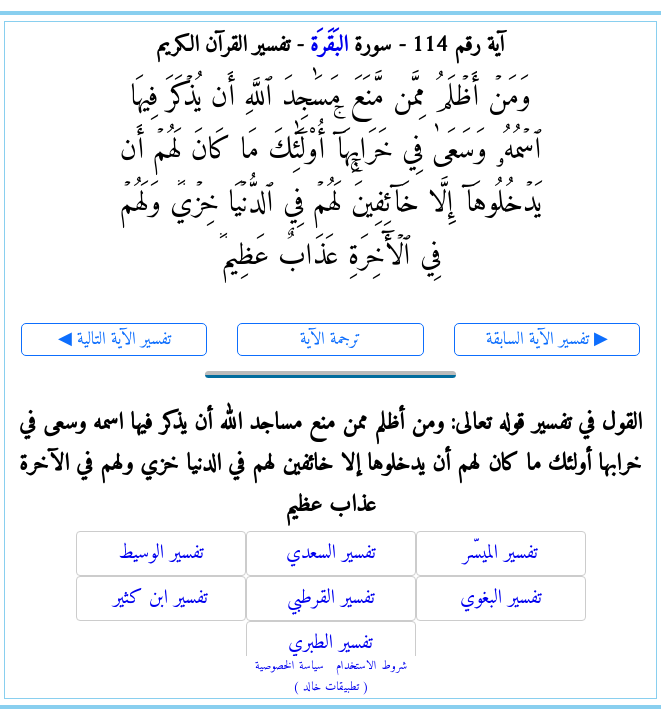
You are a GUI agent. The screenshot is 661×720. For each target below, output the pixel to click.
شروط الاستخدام (371, 666)
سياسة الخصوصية (289, 666)
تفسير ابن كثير (160, 598)
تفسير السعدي (331, 553)
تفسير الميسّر (500, 553)
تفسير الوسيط (161, 553)
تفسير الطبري (330, 643)
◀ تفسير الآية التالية (114, 339)
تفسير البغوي (501, 598)
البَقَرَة (329, 45)
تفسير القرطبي (331, 598)
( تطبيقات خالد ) (331, 687)
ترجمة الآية (330, 339)
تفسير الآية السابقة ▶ (547, 339)
